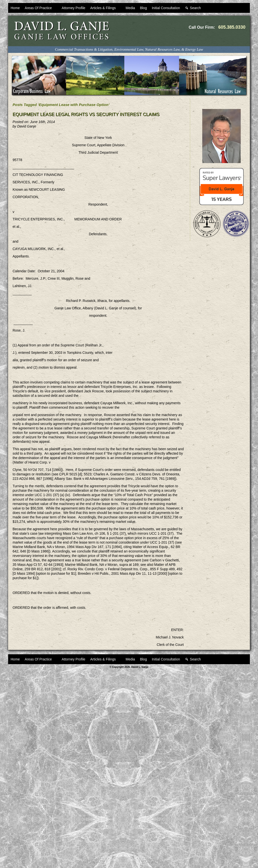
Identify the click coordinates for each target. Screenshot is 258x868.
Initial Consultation (166, 8)
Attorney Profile (74, 8)
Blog (143, 8)
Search (198, 9)
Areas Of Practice (41, 9)
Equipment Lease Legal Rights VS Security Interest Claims (86, 114)
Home (15, 8)
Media (130, 8)
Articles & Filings (105, 9)
